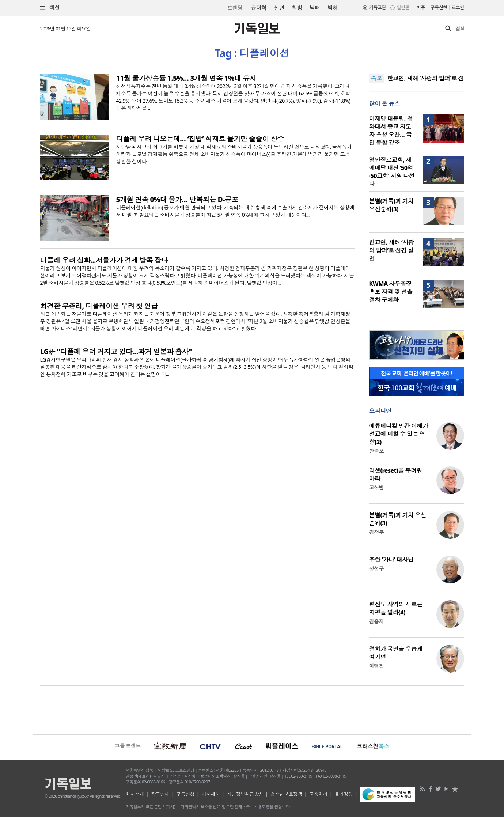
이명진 (376, 666)
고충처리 (318, 794)
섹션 (50, 8)
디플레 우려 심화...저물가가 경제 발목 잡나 (104, 260)
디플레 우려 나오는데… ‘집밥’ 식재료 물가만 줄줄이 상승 (200, 139)
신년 (279, 8)
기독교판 (378, 7)
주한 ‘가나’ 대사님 (391, 560)
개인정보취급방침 (245, 794)
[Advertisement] (252, 709)
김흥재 (376, 621)
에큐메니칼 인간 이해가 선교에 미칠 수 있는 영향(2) (399, 434)
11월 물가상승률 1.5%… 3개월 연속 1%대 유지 (186, 78)
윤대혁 (259, 8)
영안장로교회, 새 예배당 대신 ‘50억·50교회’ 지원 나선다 (392, 172)
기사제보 (211, 794)
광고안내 (160, 794)
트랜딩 (235, 8)
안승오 (376, 451)
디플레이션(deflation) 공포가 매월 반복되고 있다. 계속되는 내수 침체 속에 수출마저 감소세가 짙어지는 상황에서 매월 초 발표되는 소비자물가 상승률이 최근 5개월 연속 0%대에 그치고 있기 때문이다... (235, 211)
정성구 (376, 569)
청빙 (297, 8)
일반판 (403, 7)
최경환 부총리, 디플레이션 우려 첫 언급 (99, 306)
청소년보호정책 (286, 794)
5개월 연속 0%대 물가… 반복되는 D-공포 (177, 200)
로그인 (458, 7)
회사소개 (135, 794)
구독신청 (439, 7)
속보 (377, 78)
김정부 (376, 532)
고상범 (376, 487)
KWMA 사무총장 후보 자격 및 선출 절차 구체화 (391, 292)
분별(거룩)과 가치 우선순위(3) (391, 205)
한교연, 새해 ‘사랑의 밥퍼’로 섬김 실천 (392, 250)
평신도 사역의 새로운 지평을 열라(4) (396, 608)
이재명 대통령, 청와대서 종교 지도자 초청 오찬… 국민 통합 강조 (391, 131)
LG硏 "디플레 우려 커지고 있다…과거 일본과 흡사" (116, 352)
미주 (421, 7)
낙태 (315, 8)
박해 (333, 8)
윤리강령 (344, 794)
